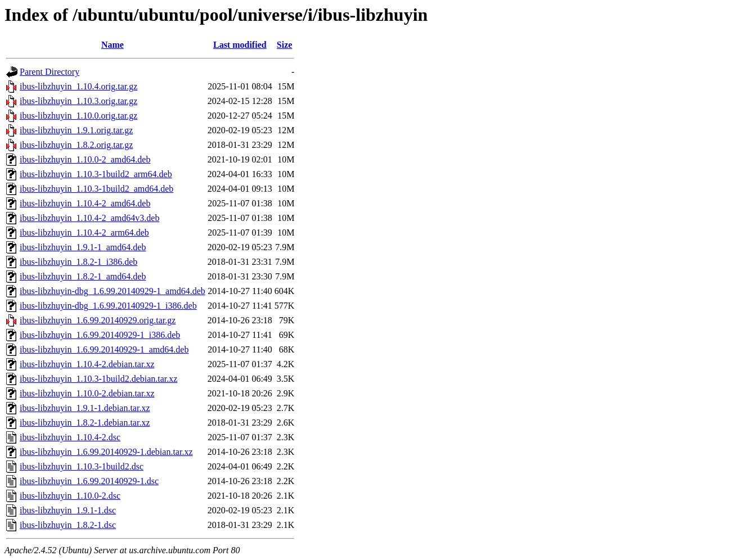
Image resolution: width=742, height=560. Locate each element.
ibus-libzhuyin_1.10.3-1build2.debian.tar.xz (98, 379)
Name (113, 45)
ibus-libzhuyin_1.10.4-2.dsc (70, 437)
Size (285, 45)
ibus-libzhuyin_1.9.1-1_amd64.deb (83, 247)
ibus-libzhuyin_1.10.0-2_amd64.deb (85, 159)
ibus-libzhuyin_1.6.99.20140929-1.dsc (89, 481)
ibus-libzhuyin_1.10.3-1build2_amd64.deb (96, 189)
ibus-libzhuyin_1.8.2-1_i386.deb (78, 262)
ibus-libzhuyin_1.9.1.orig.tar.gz (76, 130)
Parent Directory (50, 72)
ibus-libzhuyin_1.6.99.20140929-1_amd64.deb (104, 349)
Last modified (240, 45)
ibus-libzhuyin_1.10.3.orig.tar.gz (78, 101)
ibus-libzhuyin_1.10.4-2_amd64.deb (85, 203)
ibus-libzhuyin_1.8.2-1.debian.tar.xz (85, 423)
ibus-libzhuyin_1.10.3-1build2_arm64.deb (96, 174)
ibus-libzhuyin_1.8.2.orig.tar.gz (76, 145)
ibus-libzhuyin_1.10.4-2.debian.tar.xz (87, 364)
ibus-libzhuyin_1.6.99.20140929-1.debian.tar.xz (106, 452)
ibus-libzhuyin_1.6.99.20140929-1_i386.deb (100, 335)
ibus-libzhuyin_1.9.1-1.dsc (68, 510)
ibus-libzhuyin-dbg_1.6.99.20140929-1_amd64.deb (113, 291)
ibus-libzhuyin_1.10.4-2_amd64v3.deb (89, 218)
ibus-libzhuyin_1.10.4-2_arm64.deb (84, 232)
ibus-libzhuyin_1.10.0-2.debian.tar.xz (87, 393)
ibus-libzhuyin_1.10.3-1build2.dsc (82, 466)
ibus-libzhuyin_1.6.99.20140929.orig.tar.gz (98, 320)
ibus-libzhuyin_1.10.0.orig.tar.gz (78, 116)
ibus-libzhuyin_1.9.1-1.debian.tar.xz (85, 408)
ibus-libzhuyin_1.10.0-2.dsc (70, 496)
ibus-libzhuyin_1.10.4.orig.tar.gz (78, 86)
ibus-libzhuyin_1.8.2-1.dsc (68, 525)
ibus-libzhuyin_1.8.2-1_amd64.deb (83, 276)
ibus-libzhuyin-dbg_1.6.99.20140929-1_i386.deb (108, 306)
